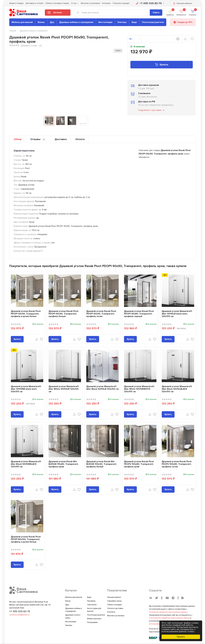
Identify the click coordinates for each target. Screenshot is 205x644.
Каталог (55, 13)
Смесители (92, 605)
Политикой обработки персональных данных (168, 612)
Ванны (41, 22)
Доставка (61, 139)
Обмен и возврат (115, 605)
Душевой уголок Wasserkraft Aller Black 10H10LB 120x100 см (102, 388)
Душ (52, 22)
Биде (134, 22)
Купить (162, 65)
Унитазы (122, 22)
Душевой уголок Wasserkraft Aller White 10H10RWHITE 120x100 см (139, 389)
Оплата (80, 139)
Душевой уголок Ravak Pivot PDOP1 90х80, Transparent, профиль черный (139, 314)
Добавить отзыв (29, 46)
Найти (156, 13)
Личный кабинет (183, 3)
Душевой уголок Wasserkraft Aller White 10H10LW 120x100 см (64, 389)
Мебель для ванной (22, 22)
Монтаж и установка (90, 3)
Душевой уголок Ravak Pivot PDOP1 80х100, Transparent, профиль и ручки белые (26, 539)
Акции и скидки (16, 3)
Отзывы (38, 139)
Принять (181, 637)
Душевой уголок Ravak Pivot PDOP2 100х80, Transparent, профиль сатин (177, 464)
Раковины (91, 601)
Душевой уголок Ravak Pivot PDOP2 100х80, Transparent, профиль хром (139, 464)
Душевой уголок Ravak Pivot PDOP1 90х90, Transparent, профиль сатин (101, 314)
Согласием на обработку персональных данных (169, 618)
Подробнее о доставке (151, 110)
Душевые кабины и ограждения (76, 22)
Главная (13, 31)
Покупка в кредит (121, 3)
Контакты (106, 3)
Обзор (18, 139)
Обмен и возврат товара (57, 3)
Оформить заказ (114, 601)
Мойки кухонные (94, 619)
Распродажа (92, 622)
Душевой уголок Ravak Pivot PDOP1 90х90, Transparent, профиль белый (63, 314)
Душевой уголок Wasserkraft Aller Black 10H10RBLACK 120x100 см (26, 464)
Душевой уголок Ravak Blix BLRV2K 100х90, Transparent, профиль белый (102, 464)
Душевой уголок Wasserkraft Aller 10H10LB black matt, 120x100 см (177, 314)
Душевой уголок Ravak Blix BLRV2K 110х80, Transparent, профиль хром (64, 464)
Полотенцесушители (153, 22)
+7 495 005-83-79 (150, 3)
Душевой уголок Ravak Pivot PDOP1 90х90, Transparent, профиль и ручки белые (26, 314)
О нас (74, 3)
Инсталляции (105, 22)
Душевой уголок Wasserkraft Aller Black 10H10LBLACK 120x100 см (177, 389)
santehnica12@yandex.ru (19, 615)
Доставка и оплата (34, 3)
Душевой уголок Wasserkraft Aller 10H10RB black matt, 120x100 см (26, 389)
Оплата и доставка (115, 608)
